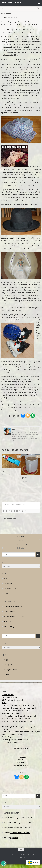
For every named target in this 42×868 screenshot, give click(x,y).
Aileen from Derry (8, 695)
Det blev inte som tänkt (11, 3)
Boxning (4, 703)
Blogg (4, 8)
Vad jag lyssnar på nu (11, 588)
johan (5, 17)
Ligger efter (14, 838)
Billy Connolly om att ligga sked (12, 700)
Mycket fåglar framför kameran (14, 616)
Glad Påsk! (7, 622)
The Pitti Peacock (8, 737)
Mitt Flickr (5, 724)
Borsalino (4, 241)
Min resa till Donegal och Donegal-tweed (16, 719)
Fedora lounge (32, 308)
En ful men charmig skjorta (13, 606)
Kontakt (6, 594)
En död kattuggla (9, 611)
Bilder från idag (9, 627)
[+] (25, 511)
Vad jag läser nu (9, 583)
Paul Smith (5, 729)
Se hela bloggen (21, 757)
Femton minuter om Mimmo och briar (15, 711)
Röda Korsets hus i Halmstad (20, 828)
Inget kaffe (25, 478)
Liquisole (5, 471)
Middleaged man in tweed (11, 713)
